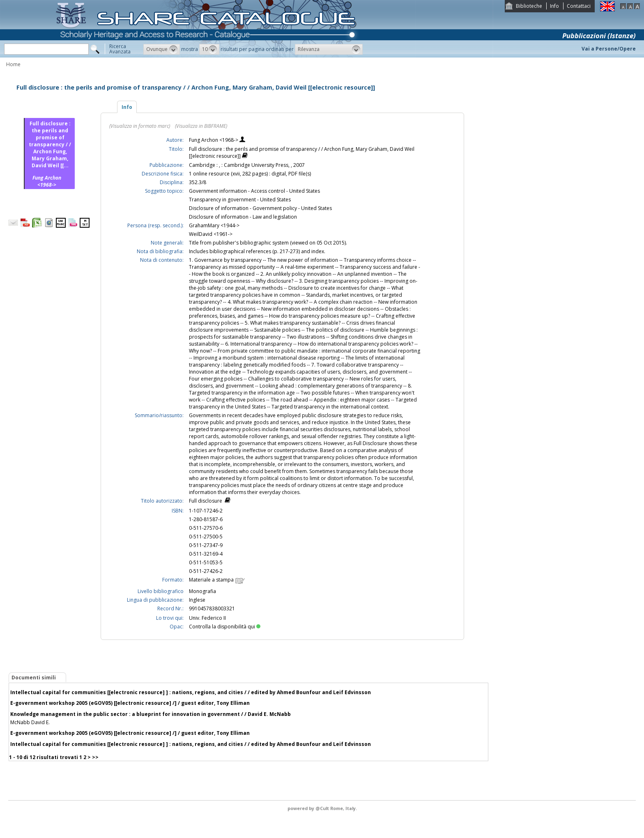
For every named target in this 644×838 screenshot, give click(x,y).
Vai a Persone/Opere (609, 49)
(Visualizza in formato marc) (140, 126)
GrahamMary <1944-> (214, 225)
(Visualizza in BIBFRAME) (201, 126)
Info (554, 6)
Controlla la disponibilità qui (225, 627)
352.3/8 (198, 182)
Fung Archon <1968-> (214, 140)
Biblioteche (529, 6)
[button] (162, 49)
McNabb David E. (30, 722)
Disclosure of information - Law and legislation (243, 217)
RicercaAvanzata (120, 49)
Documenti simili (34, 678)
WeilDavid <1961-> (211, 234)
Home (13, 64)
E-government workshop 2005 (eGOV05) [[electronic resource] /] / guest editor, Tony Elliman (130, 703)
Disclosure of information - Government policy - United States (260, 208)
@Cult (323, 808)
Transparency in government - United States (240, 200)
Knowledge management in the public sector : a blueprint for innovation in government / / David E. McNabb (151, 714)
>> (95, 757)
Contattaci (579, 6)
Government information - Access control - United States (254, 191)
